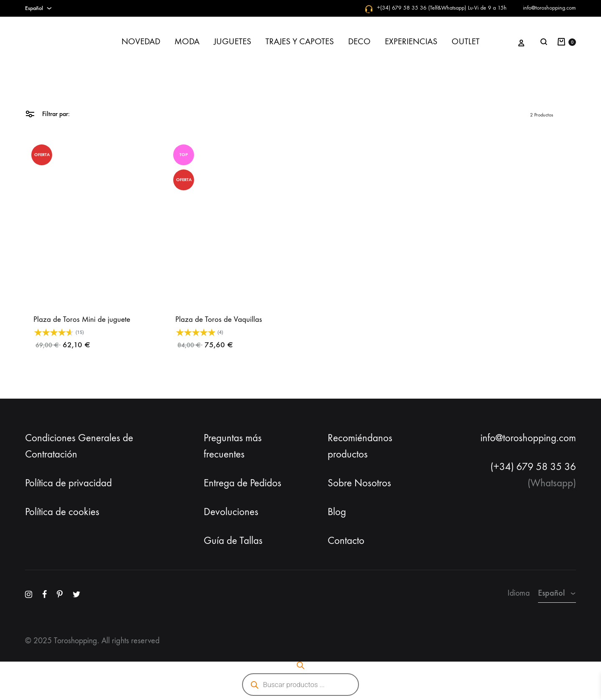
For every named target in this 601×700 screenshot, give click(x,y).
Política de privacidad (68, 483)
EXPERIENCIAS (411, 42)
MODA (187, 42)
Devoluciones (231, 512)
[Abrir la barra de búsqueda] (300, 665)
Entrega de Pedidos (242, 483)
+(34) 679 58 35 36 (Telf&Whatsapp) (422, 8)
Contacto (346, 541)
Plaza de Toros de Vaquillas (219, 319)
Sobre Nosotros (359, 483)
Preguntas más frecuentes (233, 446)
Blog (337, 512)
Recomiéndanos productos (360, 446)
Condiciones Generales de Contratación (79, 446)
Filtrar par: (47, 113)
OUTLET (466, 42)
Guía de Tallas (233, 541)
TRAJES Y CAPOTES (300, 42)
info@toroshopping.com (549, 8)
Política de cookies (62, 512)
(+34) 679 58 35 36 (533, 467)
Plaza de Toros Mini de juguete (82, 319)
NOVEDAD (141, 42)
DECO (359, 42)
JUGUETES (232, 42)
